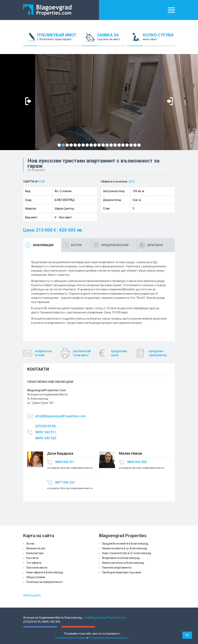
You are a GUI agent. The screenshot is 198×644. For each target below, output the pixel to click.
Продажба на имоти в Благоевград (125, 544)
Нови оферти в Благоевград (45, 572)
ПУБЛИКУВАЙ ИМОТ (58, 39)
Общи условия (36, 577)
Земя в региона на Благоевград (123, 563)
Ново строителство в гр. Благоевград (127, 553)
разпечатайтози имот (82, 353)
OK (187, 635)
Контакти (32, 558)
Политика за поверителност (45, 582)
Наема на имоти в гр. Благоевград (125, 548)
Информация (43, 245)
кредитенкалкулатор (158, 353)
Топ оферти (34, 563)
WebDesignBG (32, 595)
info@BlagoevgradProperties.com (60, 416)
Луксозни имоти (37, 568)
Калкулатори (35, 553)
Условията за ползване (71, 638)
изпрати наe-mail (44, 353)
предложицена (119, 353)
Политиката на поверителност (109, 638)
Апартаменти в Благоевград (121, 558)
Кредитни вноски (115, 245)
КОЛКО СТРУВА (159, 39)
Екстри (76, 245)
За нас (30, 544)
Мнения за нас (36, 548)
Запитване (155, 245)
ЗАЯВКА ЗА (111, 39)
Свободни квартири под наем (121, 572)
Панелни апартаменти (117, 568)
